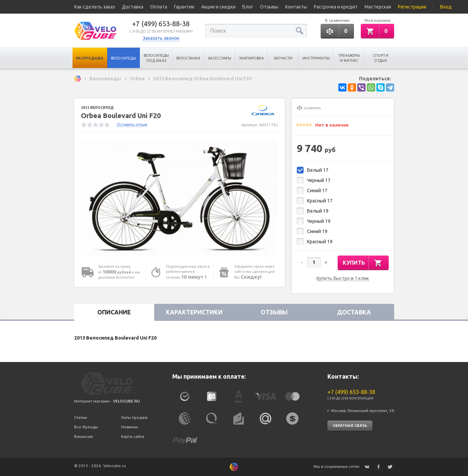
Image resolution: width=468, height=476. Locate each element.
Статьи (80, 417)
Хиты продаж (134, 417)
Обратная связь (350, 426)
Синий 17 (317, 191)
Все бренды (86, 427)
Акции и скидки (218, 7)
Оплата (159, 7)
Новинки (130, 427)
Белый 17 (318, 170)
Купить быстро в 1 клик (343, 278)
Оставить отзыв (132, 124)
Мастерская (378, 7)
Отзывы (269, 7)
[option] (180, 198)
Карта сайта (133, 436)
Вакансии (84, 436)
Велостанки (188, 58)
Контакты (296, 7)
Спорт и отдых (381, 58)
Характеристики (194, 312)
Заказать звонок (161, 38)
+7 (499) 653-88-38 (161, 24)
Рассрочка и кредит (336, 7)
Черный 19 (319, 221)
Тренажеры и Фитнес (349, 58)
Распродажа (90, 58)
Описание (114, 312)
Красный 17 (320, 201)
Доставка (133, 7)
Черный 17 (319, 180)
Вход (446, 7)
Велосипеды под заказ (156, 58)
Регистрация (412, 7)
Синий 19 (317, 231)
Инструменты (316, 58)
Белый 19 (318, 211)
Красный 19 (320, 242)
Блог (248, 7)
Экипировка (251, 58)
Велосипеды (124, 58)
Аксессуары (220, 58)
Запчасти (283, 58)
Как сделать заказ (95, 7)
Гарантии (184, 7)
